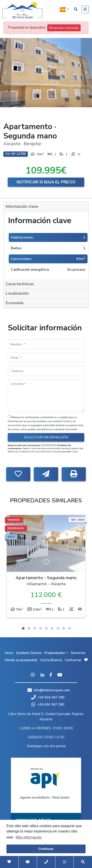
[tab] (46, 207)
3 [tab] (35, 628)
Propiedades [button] (55, 653)
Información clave (22, 206)
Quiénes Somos (29, 653)
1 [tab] (23, 628)
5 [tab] (46, 628)
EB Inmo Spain (22, 10)
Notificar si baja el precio (46, 182)
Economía (15, 303)
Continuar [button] (46, 849)
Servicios (78, 653)
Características (20, 284)
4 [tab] (41, 628)
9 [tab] (70, 628)
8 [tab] (64, 628)
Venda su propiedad (21, 660)
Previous (6, 73)
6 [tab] (52, 628)
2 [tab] (29, 628)
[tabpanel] (46, 567)
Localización (17, 293)
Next (86, 73)
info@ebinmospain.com (52, 690)
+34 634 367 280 (48, 697)
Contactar (73, 660)
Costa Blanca (51, 660)
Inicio (9, 653)
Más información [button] (29, 837)
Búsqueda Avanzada (64, 28)
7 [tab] (58, 628)
